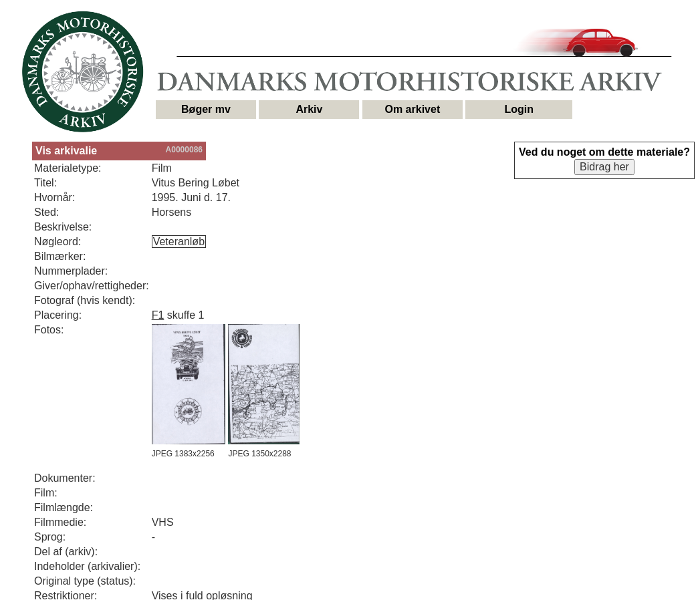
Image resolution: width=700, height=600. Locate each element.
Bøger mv (206, 109)
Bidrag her (604, 167)
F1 (158, 315)
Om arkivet (413, 109)
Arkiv (309, 109)
